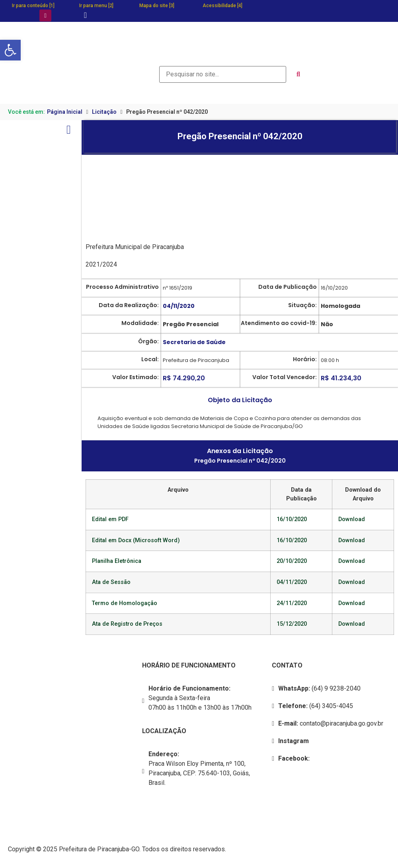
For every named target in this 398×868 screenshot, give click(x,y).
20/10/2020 (292, 561)
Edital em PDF (110, 519)
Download (352, 519)
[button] (10, 50)
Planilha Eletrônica (117, 561)
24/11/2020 (292, 603)
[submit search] (298, 74)
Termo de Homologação (125, 603)
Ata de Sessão (111, 582)
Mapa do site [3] (157, 6)
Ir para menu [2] (96, 6)
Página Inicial (65, 112)
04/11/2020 (292, 582)
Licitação (104, 112)
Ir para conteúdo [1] (33, 6)
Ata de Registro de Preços (127, 624)
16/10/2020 (292, 519)
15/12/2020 (292, 624)
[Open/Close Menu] (69, 129)
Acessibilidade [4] (222, 6)
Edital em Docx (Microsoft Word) (136, 540)
